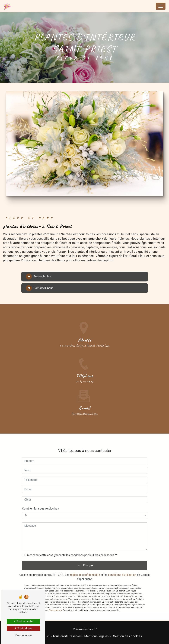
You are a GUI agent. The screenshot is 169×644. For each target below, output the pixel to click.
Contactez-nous (40, 288)
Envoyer (88, 562)
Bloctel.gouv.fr (55, 607)
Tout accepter (23, 621)
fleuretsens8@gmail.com (84, 410)
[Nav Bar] (161, 6)
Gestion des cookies (127, 636)
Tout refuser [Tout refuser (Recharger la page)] (23, 628)
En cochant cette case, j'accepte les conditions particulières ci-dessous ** (71, 551)
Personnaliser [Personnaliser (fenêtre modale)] (23, 635)
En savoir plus (38, 277)
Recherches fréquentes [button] (85, 629)
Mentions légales (96, 636)
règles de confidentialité (85, 571)
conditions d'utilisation (122, 571)
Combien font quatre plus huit (41, 505)
